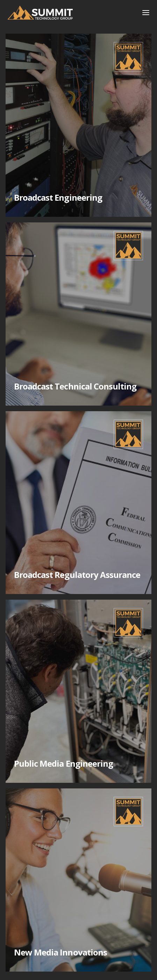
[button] (146, 13)
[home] (67, 13)
